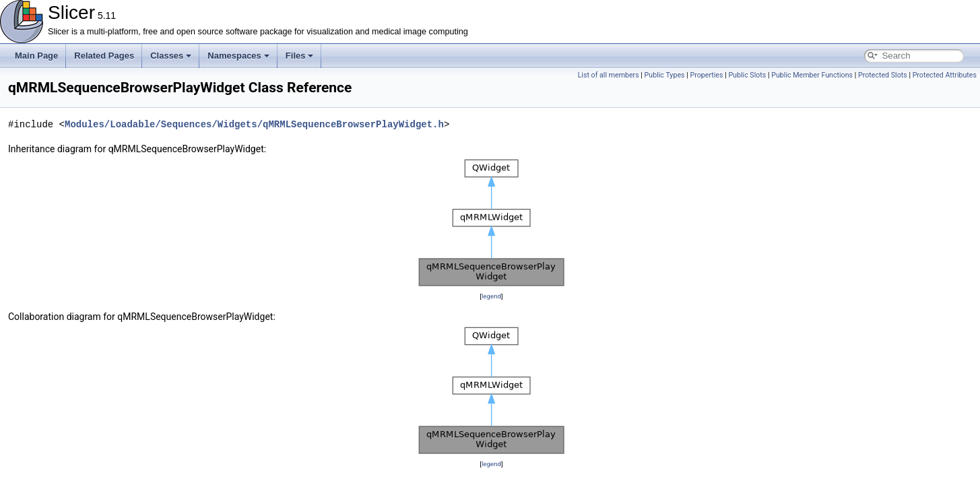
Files (300, 56)
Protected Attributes (945, 75)
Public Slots (747, 75)
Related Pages (104, 56)
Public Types (665, 75)
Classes (171, 56)
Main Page (36, 56)
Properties (706, 75)
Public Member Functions (812, 75)
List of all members (609, 75)
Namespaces (238, 56)
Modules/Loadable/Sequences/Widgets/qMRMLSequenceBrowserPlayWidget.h (254, 124)
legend (491, 296)
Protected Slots (883, 75)
